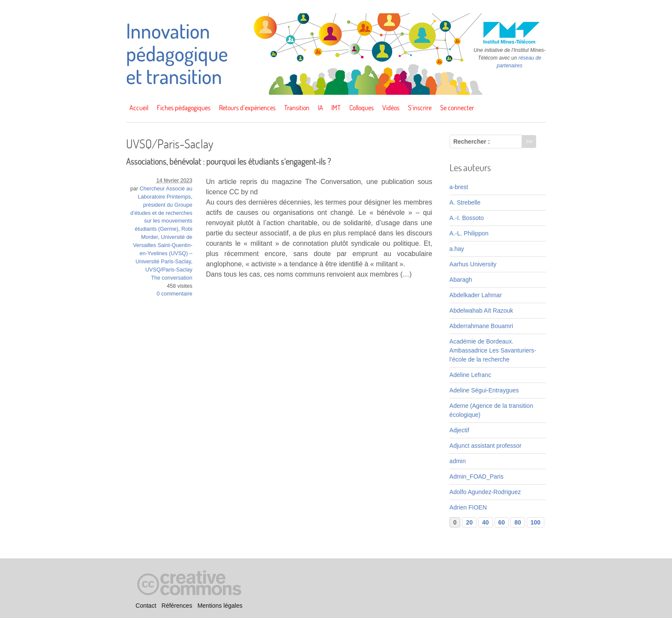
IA (321, 108)
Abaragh (461, 280)
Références (177, 606)
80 (518, 522)
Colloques (361, 108)
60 (502, 522)
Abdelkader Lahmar (476, 295)
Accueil (139, 108)
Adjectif (459, 430)
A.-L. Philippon (469, 233)
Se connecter (457, 108)
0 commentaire (175, 294)
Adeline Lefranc (470, 375)
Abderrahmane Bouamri (481, 326)
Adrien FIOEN (468, 507)
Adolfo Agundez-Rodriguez (485, 492)
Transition (297, 108)
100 (535, 522)
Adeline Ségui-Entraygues (484, 390)
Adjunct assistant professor (486, 446)
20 (469, 522)
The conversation (172, 278)
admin (458, 461)
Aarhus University (473, 264)
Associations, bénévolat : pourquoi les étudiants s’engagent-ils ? (228, 161)
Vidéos (391, 108)
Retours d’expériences (247, 108)
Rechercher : (472, 142)
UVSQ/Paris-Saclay (169, 270)
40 (486, 522)
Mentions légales (220, 606)
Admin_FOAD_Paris (477, 476)
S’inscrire (420, 108)
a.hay (457, 249)
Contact (146, 606)
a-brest (459, 187)
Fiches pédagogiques (184, 108)
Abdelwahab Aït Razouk (481, 311)
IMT (336, 108)
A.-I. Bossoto (467, 218)
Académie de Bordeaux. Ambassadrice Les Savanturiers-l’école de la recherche (493, 350)
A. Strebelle (465, 202)
